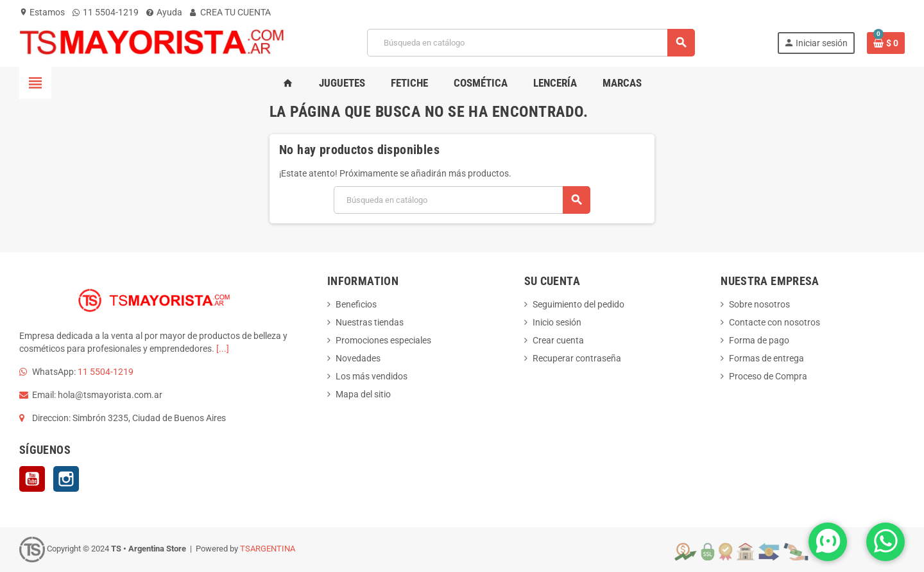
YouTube (32, 479)
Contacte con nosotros (774, 322)
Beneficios (356, 304)
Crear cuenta (558, 340)
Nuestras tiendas (370, 322)
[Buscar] (531, 43)
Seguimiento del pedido (578, 304)
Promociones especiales (383, 340)
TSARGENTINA (268, 549)
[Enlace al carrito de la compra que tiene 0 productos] (886, 43)
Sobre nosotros (759, 304)
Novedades (358, 358)
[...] (223, 349)
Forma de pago (759, 340)
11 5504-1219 (106, 12)
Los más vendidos (372, 376)
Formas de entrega (766, 358)
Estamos (42, 12)
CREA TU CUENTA (230, 12)
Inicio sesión (557, 322)
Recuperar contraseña (577, 358)
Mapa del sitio (363, 394)
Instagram (66, 479)
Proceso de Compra (768, 376)
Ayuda (164, 12)
